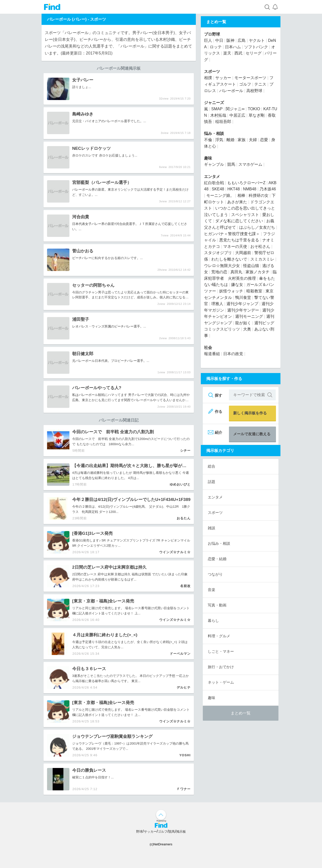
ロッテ (216, 47)
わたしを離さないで (229, 259)
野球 (139, 832)
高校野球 (254, 91)
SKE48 (218, 189)
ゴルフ (245, 84)
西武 (238, 53)
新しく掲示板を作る (250, 413)
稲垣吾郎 (223, 122)
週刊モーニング (249, 316)
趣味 (208, 158)
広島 (75, 400)
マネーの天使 (235, 246)
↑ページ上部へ (161, 815)
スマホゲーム (250, 164)
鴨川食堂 (243, 298)
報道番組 (212, 354)
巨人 (208, 40)
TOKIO (254, 109)
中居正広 (237, 115)
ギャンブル (214, 164)
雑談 (212, 528)
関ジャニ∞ (235, 109)
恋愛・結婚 (217, 559)
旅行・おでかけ (221, 667)
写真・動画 (217, 605)
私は (75, 395)
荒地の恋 (219, 272)
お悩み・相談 (219, 543)
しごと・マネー (221, 651)
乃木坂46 (268, 189)
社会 (208, 348)
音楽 (212, 590)
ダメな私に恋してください (239, 221)
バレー (109, 121)
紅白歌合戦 (214, 183)
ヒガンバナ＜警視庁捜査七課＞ (232, 234)
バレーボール (231, 91)
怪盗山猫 (251, 266)
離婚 (230, 140)
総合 (212, 466)
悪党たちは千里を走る (239, 240)
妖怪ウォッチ (231, 291)
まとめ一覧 (241, 713)
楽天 (227, 53)
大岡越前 (243, 253)
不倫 (208, 140)
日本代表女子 (82, 224)
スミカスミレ (262, 259)
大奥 (247, 329)
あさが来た (237, 202)
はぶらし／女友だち (257, 227)
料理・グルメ (219, 636)
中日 (219, 40)
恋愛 (264, 140)
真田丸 (236, 272)
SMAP (217, 109)
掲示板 (181, 832)
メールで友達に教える (252, 434)
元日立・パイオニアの (88, 121)
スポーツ (98, 19)
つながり (215, 574)
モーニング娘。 (220, 195)
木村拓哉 (218, 115)
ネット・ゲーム (221, 682)
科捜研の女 (259, 195)
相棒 (241, 195)
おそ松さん (260, 246)
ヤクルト (257, 40)
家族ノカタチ (258, 272)
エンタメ (212, 177)
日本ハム (233, 47)
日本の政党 (233, 354)
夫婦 (253, 140)
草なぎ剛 (257, 115)
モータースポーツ (250, 78)
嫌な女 (237, 285)
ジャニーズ (214, 103)
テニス (260, 84)
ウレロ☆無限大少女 (222, 266)
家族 (242, 140)
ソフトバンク (256, 47)
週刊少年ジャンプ (242, 304)
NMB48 (250, 189)
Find (52, 7)
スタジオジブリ (218, 253)
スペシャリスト (245, 215)
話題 (212, 482)
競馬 (231, 164)
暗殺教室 (254, 291)
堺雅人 (217, 304)
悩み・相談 (214, 134)
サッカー (223, 78)
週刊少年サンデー (243, 310)
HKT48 (234, 189)
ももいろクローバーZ (246, 183)
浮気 (219, 140)
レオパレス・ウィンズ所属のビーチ (98, 326)
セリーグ (254, 53)
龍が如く (243, 323)
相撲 (208, 78)
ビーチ (77, 258)
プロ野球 (212, 34)
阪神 (230, 40)
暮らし (213, 621)
